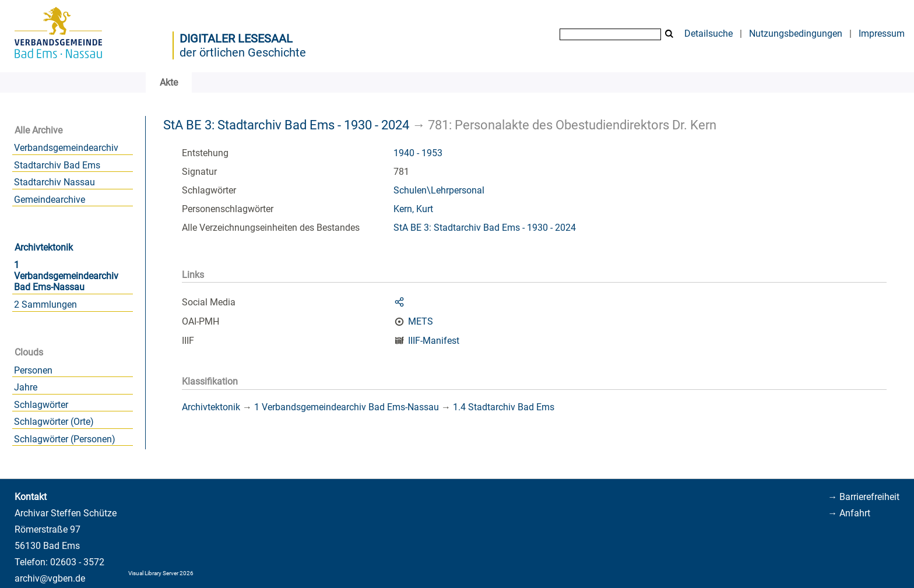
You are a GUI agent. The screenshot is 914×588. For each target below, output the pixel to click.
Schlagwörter (41, 405)
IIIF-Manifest (434, 341)
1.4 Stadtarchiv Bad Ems (504, 407)
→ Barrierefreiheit (864, 497)
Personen (33, 370)
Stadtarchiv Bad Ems (57, 165)
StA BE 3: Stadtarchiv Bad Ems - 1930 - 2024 (286, 125)
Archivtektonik (44, 247)
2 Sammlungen (45, 304)
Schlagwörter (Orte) (54, 422)
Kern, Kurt (413, 209)
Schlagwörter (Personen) (65, 439)
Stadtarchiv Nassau (55, 182)
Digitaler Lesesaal (236, 38)
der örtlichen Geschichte (243, 52)
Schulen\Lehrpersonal (439, 190)
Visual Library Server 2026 (161, 573)
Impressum (882, 34)
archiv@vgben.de (50, 578)
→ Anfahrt (849, 513)
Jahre (26, 387)
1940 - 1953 (418, 153)
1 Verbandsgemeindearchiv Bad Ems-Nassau (66, 276)
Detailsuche (709, 34)
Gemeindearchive (50, 200)
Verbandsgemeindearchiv (66, 148)
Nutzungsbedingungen (796, 34)
